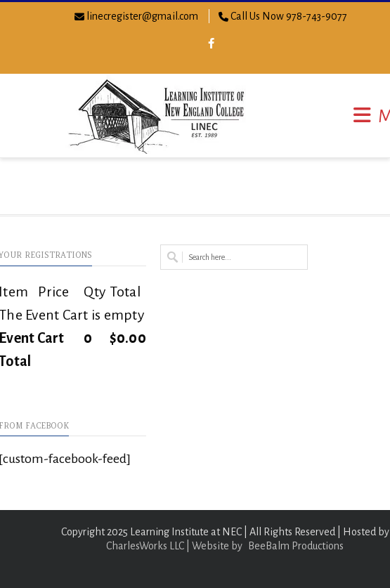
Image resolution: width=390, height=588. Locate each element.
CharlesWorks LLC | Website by (174, 546)
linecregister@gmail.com (142, 16)
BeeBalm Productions (296, 546)
